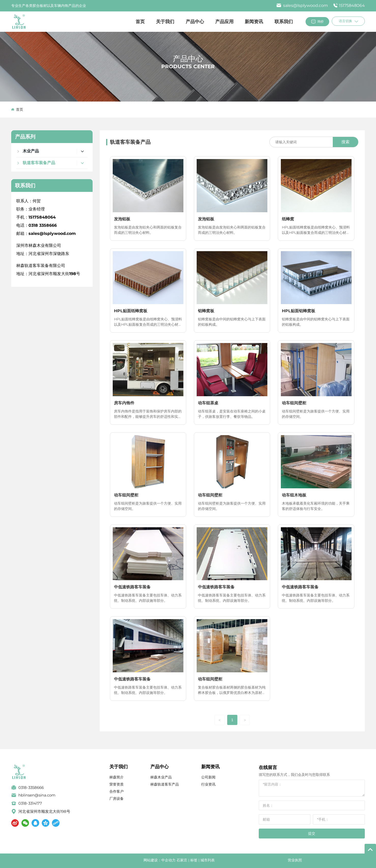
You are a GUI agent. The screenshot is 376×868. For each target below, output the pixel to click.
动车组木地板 (294, 495)
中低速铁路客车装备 (132, 587)
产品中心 (188, 59)
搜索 (345, 142)
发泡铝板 (122, 219)
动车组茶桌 (208, 403)
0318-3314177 (30, 803)
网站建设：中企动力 (160, 860)
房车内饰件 (124, 403)
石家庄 (182, 860)
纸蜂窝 (288, 219)
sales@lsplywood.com (302, 5)
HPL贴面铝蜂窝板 (299, 311)
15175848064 (352, 5)
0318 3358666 (43, 225)
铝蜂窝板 (206, 311)
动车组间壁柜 (294, 403)
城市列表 (208, 860)
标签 (194, 860)
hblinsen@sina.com (37, 795)
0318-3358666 (31, 787)
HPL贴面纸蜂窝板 (131, 311)
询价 (321, 21)
